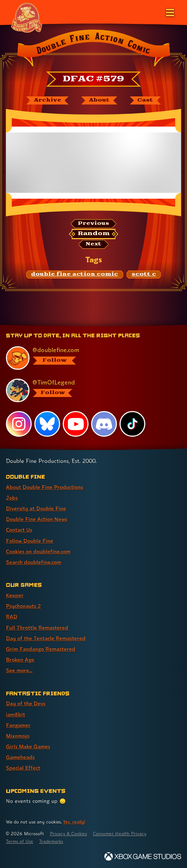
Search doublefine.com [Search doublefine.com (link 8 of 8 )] (34, 562)
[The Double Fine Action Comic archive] (47, 100)
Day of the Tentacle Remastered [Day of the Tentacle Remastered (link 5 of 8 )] (46, 638)
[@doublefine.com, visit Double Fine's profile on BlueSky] (90, 358)
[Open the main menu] (169, 12)
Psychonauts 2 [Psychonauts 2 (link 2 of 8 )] (23, 606)
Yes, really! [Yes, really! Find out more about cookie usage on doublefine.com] (74, 822)
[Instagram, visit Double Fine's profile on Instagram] (19, 424)
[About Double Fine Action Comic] (99, 100)
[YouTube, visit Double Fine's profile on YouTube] (76, 424)
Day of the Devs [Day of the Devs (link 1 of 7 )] (26, 703)
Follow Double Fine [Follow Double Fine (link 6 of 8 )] (30, 541)
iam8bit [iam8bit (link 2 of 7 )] (15, 714)
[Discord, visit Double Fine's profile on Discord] (104, 424)
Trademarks (51, 841)
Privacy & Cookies (68, 834)
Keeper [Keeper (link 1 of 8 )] (15, 595)
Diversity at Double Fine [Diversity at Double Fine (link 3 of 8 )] (36, 508)
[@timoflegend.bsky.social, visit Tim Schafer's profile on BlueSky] (90, 390)
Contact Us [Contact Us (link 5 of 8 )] (19, 530)
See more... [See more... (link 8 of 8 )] (19, 670)
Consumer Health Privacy (120, 834)
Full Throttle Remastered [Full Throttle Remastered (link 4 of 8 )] (37, 628)
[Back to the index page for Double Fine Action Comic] (93, 49)
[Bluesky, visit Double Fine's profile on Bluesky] (47, 424)
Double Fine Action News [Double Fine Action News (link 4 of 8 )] (37, 519)
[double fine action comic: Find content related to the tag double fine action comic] (75, 274)
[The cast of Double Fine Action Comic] (145, 100)
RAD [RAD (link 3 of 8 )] (12, 617)
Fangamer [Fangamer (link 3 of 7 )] (18, 725)
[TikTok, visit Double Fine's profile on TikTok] (132, 424)
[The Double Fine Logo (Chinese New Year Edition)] (27, 17)
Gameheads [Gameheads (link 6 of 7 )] (20, 757)
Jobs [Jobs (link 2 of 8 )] (12, 498)
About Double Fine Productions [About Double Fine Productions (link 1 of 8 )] (44, 487)
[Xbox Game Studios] (143, 856)
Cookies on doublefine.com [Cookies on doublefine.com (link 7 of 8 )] (38, 551)
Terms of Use (20, 841)
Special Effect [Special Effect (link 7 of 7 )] (23, 768)
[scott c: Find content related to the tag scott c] (144, 274)
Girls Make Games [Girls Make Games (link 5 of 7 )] (28, 746)
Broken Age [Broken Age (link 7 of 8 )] (20, 660)
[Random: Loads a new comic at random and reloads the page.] (94, 234)
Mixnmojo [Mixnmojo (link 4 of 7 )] (18, 736)
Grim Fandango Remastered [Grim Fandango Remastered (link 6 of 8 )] (41, 649)
